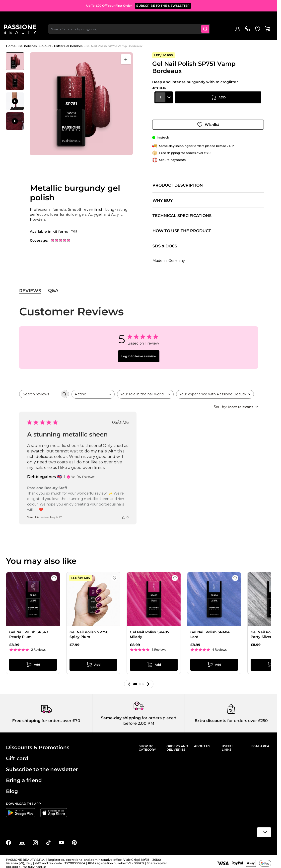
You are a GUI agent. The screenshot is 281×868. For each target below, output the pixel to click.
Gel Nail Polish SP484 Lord (210, 630)
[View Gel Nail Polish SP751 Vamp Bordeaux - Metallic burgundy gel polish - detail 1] (15, 81)
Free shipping (26, 717)
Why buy (163, 196)
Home (11, 46)
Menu (14, 34)
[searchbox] (40, 390)
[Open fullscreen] (126, 59)
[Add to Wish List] (208, 120)
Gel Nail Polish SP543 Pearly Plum (29, 630)
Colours (45, 46)
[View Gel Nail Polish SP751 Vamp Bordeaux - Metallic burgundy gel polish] (15, 61)
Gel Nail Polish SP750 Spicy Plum (89, 630)
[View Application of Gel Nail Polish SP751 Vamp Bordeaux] (15, 101)
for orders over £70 (60, 717)
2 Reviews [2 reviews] (38, 645)
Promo (36, 34)
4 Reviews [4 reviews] (219, 645)
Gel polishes (80, 34)
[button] (129, 679)
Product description (178, 181)
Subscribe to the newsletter (42, 766)
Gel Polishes (28, 46)
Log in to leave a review (139, 352)
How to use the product (182, 226)
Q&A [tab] (53, 286)
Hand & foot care (237, 34)
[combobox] (132, 19)
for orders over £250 (247, 717)
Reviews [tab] (30, 286)
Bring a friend (24, 777)
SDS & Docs (165, 241)
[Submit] (209, 19)
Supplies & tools (207, 34)
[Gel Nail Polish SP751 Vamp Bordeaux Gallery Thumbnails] (15, 91)
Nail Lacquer (132, 34)
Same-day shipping (121, 714)
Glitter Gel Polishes (68, 46)
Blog (258, 34)
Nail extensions (106, 34)
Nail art (184, 34)
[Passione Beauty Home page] (22, 19)
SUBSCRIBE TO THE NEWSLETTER (163, 5)
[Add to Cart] (218, 106)
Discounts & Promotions (38, 744)
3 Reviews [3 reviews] (159, 645)
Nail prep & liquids (160, 34)
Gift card (17, 755)
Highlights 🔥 (56, 34)
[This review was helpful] (124, 512)
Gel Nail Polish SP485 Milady (149, 630)
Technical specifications (182, 211)
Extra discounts (210, 717)
